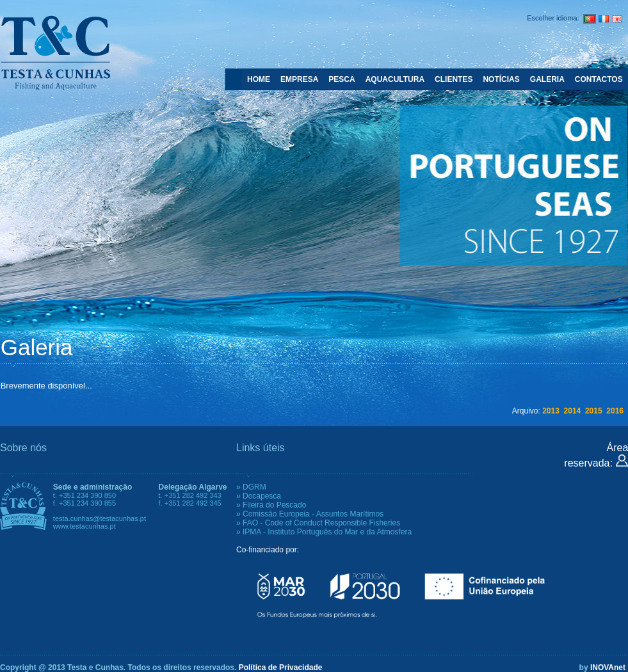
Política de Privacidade (281, 668)
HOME (259, 79)
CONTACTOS (599, 79)
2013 (551, 411)
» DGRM (251, 487)
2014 (573, 411)
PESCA (342, 79)
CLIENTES (454, 79)
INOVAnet (608, 668)
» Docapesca (259, 496)
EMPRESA (299, 79)
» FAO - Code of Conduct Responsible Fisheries (318, 523)
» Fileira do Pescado (271, 505)
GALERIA (547, 79)
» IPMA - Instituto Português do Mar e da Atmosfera (324, 532)
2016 (615, 411)
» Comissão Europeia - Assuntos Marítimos (310, 514)
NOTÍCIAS (501, 79)
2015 (594, 411)
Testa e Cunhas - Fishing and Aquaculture (55, 52)
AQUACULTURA (395, 79)
